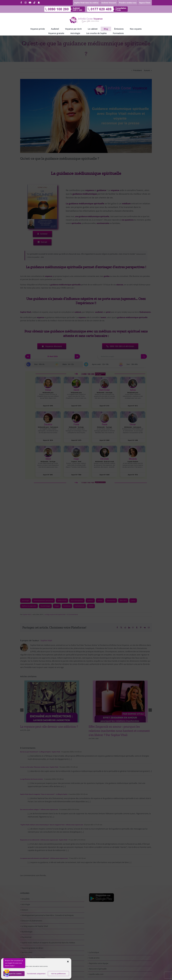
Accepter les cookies (14, 974)
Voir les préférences (58, 974)
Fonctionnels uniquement (36, 974)
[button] (68, 962)
